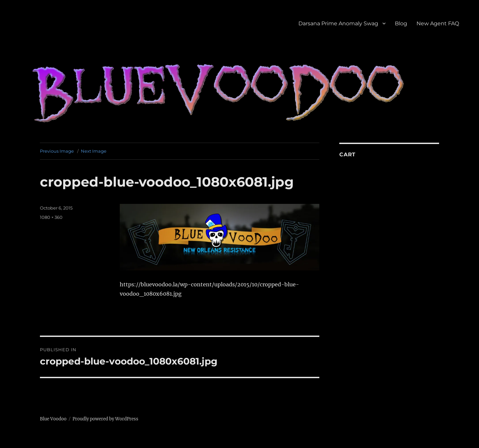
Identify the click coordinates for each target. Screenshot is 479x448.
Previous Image (57, 151)
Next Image (94, 151)
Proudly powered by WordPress (105, 419)
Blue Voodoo (53, 419)
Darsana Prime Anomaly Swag (338, 23)
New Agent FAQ (438, 23)
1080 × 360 (51, 217)
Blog (401, 23)
